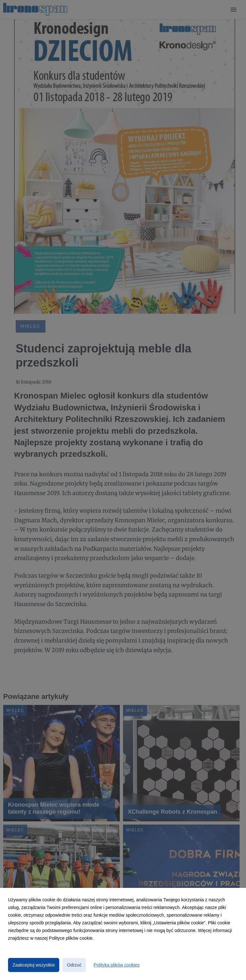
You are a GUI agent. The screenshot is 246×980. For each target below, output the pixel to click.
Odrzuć (74, 965)
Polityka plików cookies (116, 965)
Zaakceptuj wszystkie (34, 965)
